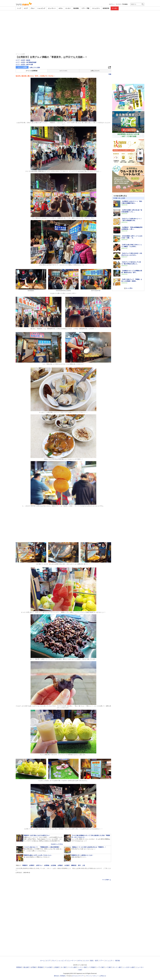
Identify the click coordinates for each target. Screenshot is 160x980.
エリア (26, 8)
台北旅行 (67, 865)
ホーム (42, 961)
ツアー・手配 (85, 8)
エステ (78, 976)
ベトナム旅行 (72, 967)
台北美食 (53, 865)
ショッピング (41, 8)
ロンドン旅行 (117, 967)
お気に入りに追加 (35, 68)
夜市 (79, 865)
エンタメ (68, 8)
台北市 (23, 60)
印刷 (110, 74)
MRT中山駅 (30, 65)
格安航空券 (106, 8)
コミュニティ (96, 8)
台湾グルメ (39, 865)
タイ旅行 (64, 967)
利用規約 (63, 976)
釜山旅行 (26, 967)
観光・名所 (94, 961)
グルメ (33, 8)
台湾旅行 (60, 865)
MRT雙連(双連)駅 (31, 62)
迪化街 (28, 60)
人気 (84, 865)
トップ (19, 8)
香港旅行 (41, 967)
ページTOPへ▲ (107, 880)
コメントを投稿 (22, 67)
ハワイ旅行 (101, 967)
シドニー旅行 (83, 967)
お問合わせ (103, 976)
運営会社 (57, 976)
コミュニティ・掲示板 (112, 961)
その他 (115, 198)
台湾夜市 (32, 865)
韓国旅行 (19, 967)
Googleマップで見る (57, 844)
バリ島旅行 (92, 967)
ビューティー (52, 8)
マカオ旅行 (49, 967)
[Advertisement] (80, 16)
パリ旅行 (109, 967)
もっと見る (129, 288)
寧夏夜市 (25, 865)
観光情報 (76, 8)
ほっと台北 (122, 198)
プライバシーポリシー (92, 976)
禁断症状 (74, 865)
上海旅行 (57, 967)
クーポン (115, 8)
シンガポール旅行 (129, 967)
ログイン (112, 4)
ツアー (101, 961)
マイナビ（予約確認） (122, 4)
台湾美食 (47, 865)
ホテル (61, 8)
